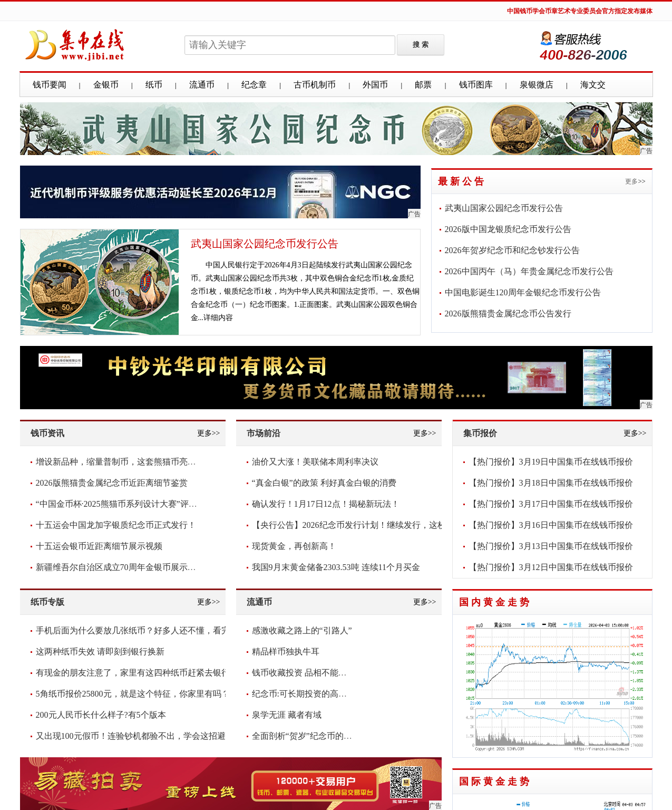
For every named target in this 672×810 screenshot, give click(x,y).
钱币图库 (476, 85)
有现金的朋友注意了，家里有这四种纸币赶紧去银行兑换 (141, 673)
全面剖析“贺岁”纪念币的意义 (306, 736)
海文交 (593, 85)
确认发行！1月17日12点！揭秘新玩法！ (326, 504)
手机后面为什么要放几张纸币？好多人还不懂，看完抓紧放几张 (154, 630)
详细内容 (218, 318)
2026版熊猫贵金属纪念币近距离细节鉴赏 (112, 483)
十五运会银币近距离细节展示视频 (99, 546)
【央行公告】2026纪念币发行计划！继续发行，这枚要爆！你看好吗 (378, 525)
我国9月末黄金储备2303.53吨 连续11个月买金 (336, 567)
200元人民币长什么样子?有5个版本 (101, 715)
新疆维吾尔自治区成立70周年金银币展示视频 (120, 567)
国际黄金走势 (495, 782)
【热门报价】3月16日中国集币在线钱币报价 (551, 525)
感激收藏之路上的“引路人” (302, 630)
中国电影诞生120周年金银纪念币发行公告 (523, 292)
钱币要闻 (50, 85)
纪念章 (254, 85)
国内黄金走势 (495, 602)
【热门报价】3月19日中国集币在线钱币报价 (551, 462)
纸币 (154, 85)
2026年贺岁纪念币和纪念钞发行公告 (512, 250)
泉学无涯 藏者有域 (287, 715)
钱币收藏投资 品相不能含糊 (304, 673)
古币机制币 (315, 85)
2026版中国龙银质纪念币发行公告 (508, 229)
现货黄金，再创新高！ (294, 546)
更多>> (635, 181)
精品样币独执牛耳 (286, 652)
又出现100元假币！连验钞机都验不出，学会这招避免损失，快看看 (160, 736)
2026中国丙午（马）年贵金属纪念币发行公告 (529, 271)
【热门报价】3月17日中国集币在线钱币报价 (551, 504)
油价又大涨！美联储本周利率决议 (315, 462)
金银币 (106, 85)
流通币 (202, 85)
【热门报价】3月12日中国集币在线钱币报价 (551, 567)
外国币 (375, 85)
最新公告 (462, 181)
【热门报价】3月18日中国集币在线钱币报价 (551, 483)
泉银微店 (537, 85)
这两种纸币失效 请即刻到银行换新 (100, 652)
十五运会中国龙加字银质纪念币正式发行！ (116, 525)
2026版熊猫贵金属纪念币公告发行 (508, 314)
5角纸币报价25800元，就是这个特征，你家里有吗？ (133, 694)
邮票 (423, 85)
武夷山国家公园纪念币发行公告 (265, 244)
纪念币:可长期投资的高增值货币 (312, 694)
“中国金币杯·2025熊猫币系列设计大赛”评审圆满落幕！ (138, 504)
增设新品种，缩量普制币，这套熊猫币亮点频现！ (129, 462)
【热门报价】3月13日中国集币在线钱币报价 (551, 546)
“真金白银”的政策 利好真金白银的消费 (324, 483)
